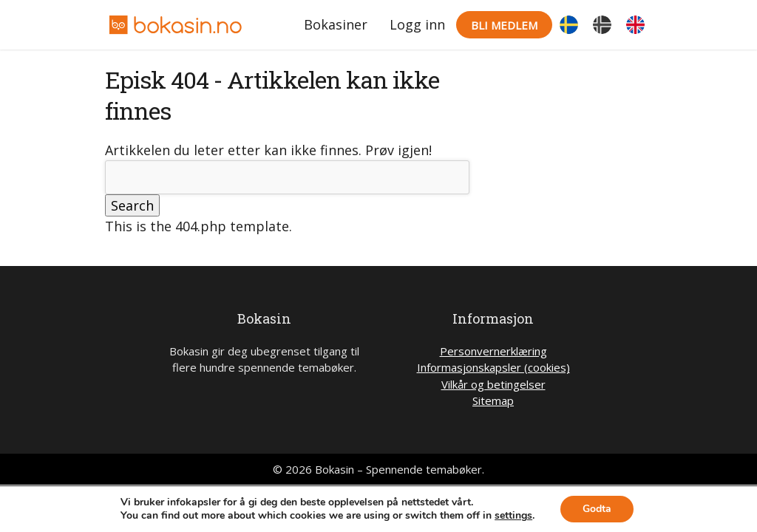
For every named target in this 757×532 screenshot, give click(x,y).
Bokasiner (336, 24)
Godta (597, 509)
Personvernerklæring (493, 351)
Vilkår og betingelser (493, 384)
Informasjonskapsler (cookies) (493, 367)
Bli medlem (504, 25)
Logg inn (417, 24)
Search (132, 205)
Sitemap (493, 400)
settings (513, 516)
